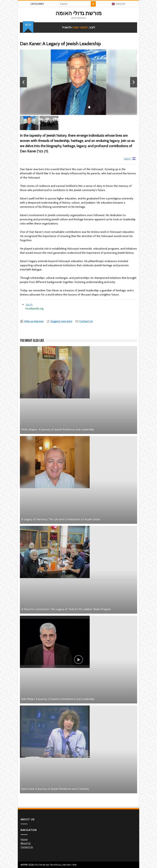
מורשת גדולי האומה (79, 13)
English (119, 4)
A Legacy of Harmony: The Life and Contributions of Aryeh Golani (61, 519)
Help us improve (32, 321)
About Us (26, 843)
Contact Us (84, 321)
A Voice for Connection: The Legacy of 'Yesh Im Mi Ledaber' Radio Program (66, 609)
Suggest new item (59, 321)
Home (24, 839)
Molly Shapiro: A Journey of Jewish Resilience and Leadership (58, 429)
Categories (37, 4)
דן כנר (130, 159)
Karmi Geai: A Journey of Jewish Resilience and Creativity (55, 789)
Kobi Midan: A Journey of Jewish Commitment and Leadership (58, 699)
